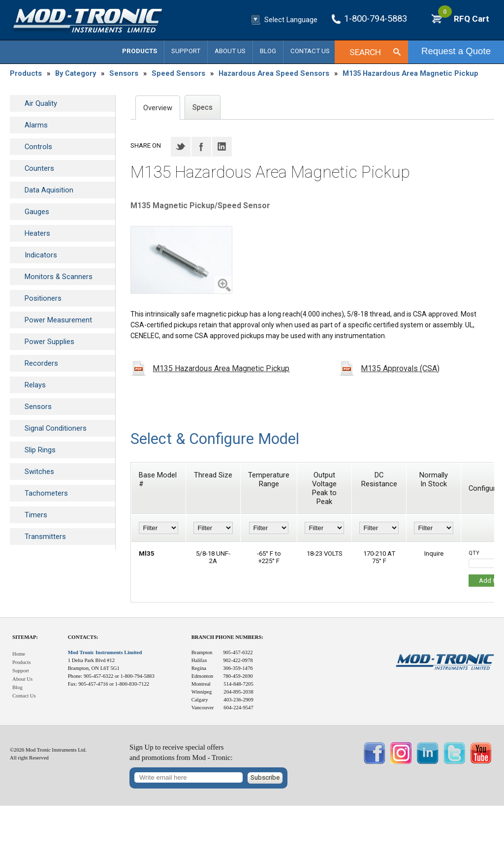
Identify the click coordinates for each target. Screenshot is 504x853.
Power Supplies (49, 342)
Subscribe (265, 777)
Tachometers (46, 493)
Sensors (124, 73)
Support (186, 51)
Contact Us (310, 51)
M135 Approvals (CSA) (400, 368)
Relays (35, 385)
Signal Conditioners (56, 428)
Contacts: (83, 637)
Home (19, 654)
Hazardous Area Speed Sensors (274, 73)
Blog (268, 51)
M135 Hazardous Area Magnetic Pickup (410, 73)
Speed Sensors (178, 73)
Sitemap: (25, 637)
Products (140, 51)
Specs (203, 107)
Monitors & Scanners (59, 277)
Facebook (201, 147)
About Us (230, 51)
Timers (36, 515)
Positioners (43, 298)
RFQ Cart (464, 19)
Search (365, 52)
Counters (39, 168)
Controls (38, 147)
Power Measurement (58, 320)
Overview (158, 108)
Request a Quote (456, 51)
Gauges (37, 212)
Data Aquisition (49, 190)
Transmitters (45, 537)
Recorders (41, 363)
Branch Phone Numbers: (227, 637)
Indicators (41, 255)
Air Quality (41, 103)
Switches (39, 472)
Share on (146, 145)
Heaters (37, 233)
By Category (76, 73)
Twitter (181, 147)
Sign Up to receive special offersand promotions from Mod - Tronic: (181, 752)
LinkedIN (222, 147)
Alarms (36, 125)
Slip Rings (40, 450)
